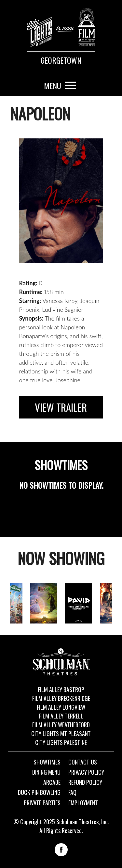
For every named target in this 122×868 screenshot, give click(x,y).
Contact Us (83, 762)
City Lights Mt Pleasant (61, 734)
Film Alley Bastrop (61, 689)
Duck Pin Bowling (39, 793)
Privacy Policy (86, 772)
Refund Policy (85, 782)
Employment (83, 803)
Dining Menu (46, 772)
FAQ (72, 793)
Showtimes (47, 762)
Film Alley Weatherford (61, 725)
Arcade (52, 782)
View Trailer (61, 407)
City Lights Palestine (61, 742)
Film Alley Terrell (61, 716)
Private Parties (42, 803)
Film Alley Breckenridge (61, 698)
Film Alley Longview (61, 707)
